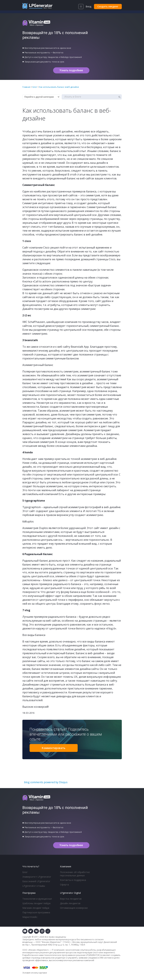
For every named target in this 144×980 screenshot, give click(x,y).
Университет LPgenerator (37, 877)
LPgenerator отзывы (34, 886)
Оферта (64, 885)
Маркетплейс (30, 917)
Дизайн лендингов (70, 903)
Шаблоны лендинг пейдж (37, 903)
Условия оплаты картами (35, 973)
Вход (88, 6)
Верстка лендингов (71, 899)
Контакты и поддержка (73, 880)
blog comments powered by (46, 782)
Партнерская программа (36, 912)
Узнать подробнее (71, 70)
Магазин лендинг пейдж (36, 908)
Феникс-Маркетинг (51, 942)
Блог (25, 872)
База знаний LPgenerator (36, 881)
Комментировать (54, 748)
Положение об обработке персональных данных (75, 874)
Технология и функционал (37, 899)
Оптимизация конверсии (74, 908)
